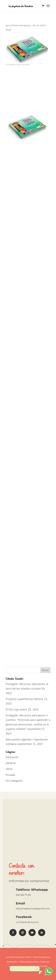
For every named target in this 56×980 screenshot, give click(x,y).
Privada (10, 775)
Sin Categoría (14, 781)
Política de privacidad (29, 962)
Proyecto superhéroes (19, 699)
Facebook (24, 917)
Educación (12, 757)
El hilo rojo (12, 709)
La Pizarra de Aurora (20, 25)
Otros (8, 30)
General (11, 763)
